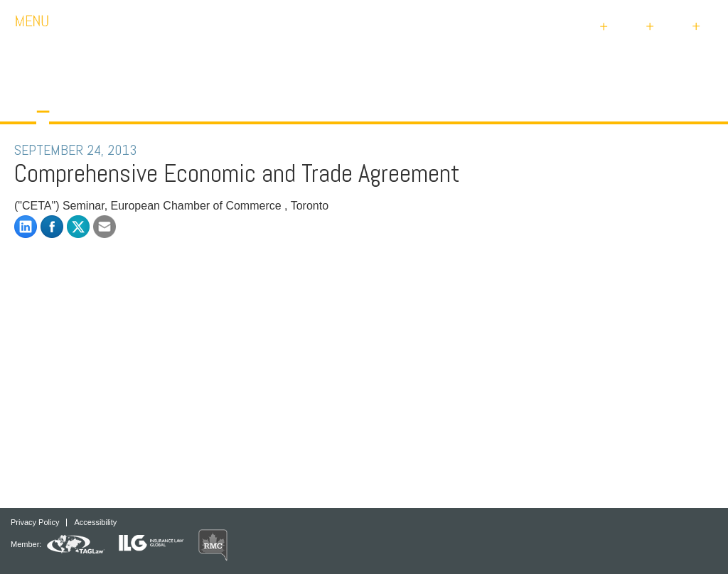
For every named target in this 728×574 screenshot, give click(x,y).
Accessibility (95, 522)
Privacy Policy (35, 522)
